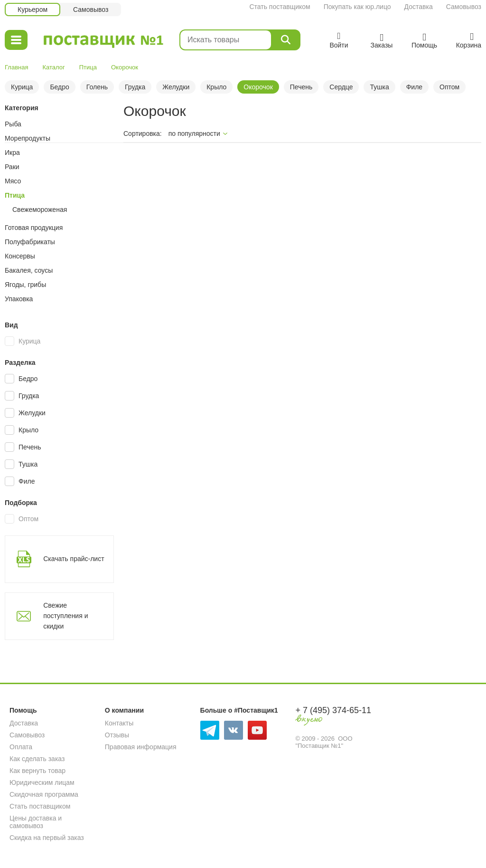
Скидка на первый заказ (47, 838)
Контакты (119, 723)
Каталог (53, 67)
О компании (124, 710)
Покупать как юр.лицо (357, 7)
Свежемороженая (40, 210)
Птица (88, 67)
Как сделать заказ (37, 759)
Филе (414, 87)
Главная (16, 67)
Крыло (216, 87)
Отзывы (117, 735)
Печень (301, 87)
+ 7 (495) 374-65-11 (333, 710)
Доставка (419, 7)
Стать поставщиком (280, 7)
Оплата (21, 747)
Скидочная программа (44, 794)
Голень (97, 87)
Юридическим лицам (42, 782)
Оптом (449, 87)
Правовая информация (141, 747)
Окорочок (258, 87)
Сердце (341, 87)
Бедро (59, 87)
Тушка (379, 87)
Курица (22, 87)
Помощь (23, 710)
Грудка (135, 87)
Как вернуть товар (37, 771)
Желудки (176, 87)
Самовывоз (464, 7)
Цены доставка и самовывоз (36, 822)
